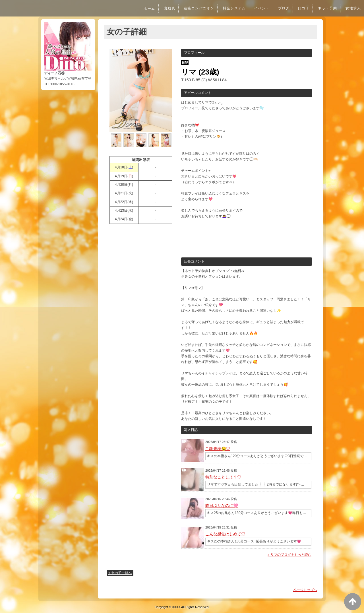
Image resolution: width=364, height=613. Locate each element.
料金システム (230, 8)
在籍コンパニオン (194, 8)
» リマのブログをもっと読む (289, 555)
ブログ (281, 8)
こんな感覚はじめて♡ (225, 534)
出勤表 (163, 8)
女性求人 (353, 8)
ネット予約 (326, 8)
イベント (258, 8)
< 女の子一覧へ (120, 573)
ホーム (142, 9)
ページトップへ (305, 590)
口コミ (302, 8)
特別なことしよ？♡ (223, 477)
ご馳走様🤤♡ (218, 449)
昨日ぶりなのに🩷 (222, 505)
